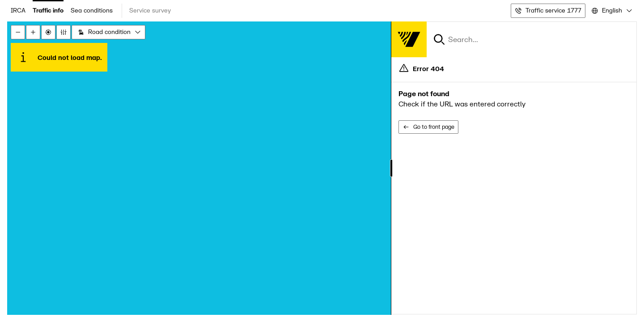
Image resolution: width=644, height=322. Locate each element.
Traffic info (48, 11)
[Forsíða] (409, 39)
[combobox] (611, 11)
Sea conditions (92, 11)
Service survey (150, 11)
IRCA (18, 11)
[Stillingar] (64, 32)
